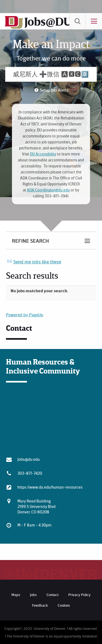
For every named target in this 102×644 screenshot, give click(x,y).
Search (78, 21)
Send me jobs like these (37, 261)
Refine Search (30, 240)
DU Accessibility (43, 154)
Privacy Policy (79, 595)
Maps (16, 595)
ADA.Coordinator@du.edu (48, 190)
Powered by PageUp (25, 315)
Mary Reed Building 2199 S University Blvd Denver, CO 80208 (36, 506)
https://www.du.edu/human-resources (50, 487)
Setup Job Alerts (54, 90)
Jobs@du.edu (29, 459)
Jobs (33, 595)
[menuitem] (78, 21)
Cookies (64, 605)
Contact (52, 595)
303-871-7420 (30, 473)
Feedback (40, 605)
